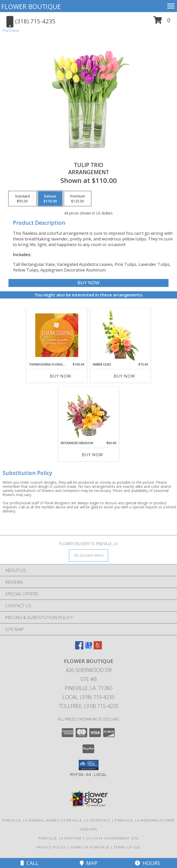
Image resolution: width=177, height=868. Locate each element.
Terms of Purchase (90, 847)
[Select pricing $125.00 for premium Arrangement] (78, 199)
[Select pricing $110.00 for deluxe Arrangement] (50, 199)
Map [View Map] (88, 863)
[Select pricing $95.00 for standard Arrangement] (22, 199)
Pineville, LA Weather (60, 838)
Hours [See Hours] (147, 863)
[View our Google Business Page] (88, 648)
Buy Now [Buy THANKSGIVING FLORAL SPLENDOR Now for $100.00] (61, 376)
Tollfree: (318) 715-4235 (89, 706)
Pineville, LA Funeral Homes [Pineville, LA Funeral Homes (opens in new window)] (31, 820)
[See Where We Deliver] (88, 555)
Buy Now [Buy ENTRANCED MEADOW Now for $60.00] (92, 455)
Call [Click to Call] (30, 863)
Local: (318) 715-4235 (88, 697)
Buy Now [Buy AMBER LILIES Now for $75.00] (124, 376)
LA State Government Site (112, 838)
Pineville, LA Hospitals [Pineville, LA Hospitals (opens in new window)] (87, 820)
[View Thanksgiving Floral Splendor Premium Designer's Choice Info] (57, 335)
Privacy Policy (51, 847)
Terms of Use (127, 847)
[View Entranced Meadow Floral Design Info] (88, 414)
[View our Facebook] (79, 648)
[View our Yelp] (98, 648)
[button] (162, 22)
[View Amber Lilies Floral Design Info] (121, 335)
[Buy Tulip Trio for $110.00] (88, 283)
